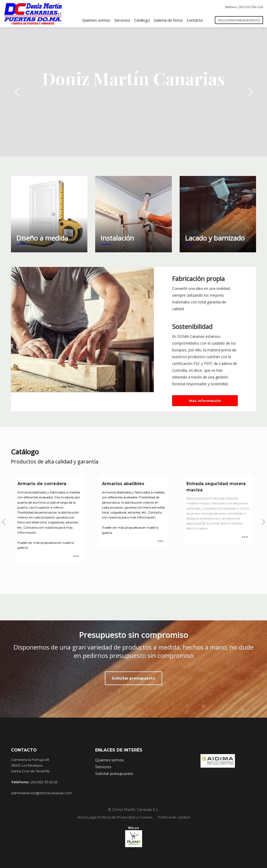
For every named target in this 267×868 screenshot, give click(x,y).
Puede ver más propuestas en (40, 543)
